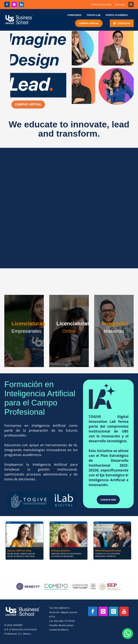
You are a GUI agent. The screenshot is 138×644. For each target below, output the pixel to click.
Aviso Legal (120, 4)
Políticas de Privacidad (101, 4)
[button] (128, 636)
